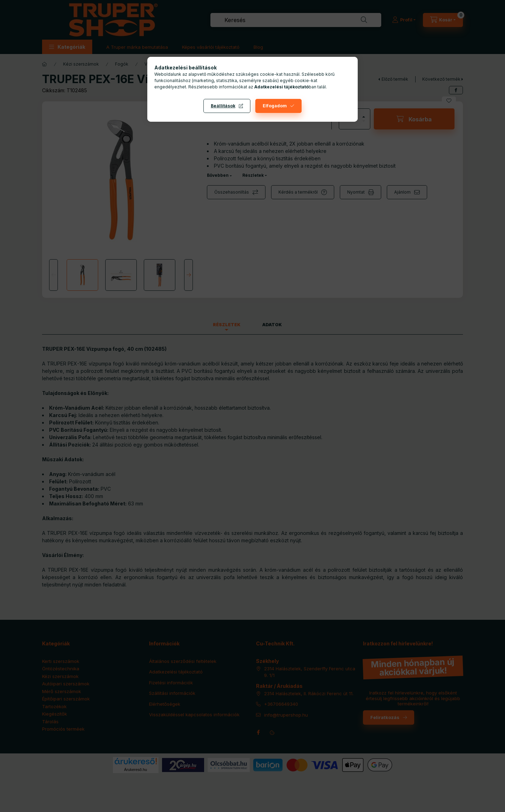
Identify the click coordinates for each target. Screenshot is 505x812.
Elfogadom (275, 106)
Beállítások (223, 106)
